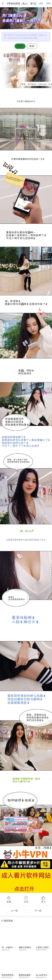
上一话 (13, 911)
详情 (48, 4)
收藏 (9, 899)
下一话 (39, 911)
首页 (41, 4)
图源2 (32, 46)
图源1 (20, 46)
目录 (26, 899)
